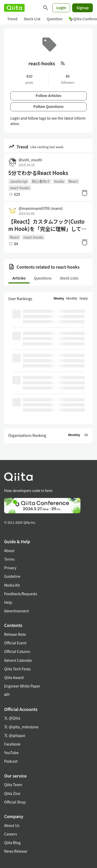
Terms (9, 559)
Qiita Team (13, 785)
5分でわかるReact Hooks (38, 173)
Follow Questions (48, 107)
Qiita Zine (12, 793)
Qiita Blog (12, 843)
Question (55, 19)
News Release (16, 851)
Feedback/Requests (21, 594)
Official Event (15, 643)
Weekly (59, 299)
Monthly (72, 299)
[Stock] (85, 193)
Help (8, 602)
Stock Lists (69, 278)
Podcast (11, 761)
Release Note (15, 634)
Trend (12, 19)
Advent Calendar (18, 660)
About (9, 550)
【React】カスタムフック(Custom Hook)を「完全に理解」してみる (47, 225)
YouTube (11, 753)
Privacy (10, 568)
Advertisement (17, 611)
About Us (12, 825)
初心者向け (41, 181)
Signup (83, 8)
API (7, 695)
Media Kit (12, 585)
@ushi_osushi (30, 160)
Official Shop (15, 802)
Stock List (32, 19)
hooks (59, 181)
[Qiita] (14, 8)
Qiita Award (14, 677)
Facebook (12, 744)
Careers (10, 834)
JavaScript (19, 181)
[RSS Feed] (63, 63)
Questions (43, 278)
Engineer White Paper (22, 686)
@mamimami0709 (41, 208)
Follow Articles (48, 96)
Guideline (12, 576)
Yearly (83, 299)
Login (61, 8)
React (73, 181)
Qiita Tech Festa (17, 669)
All (86, 435)
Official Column (17, 651)
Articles (19, 278)
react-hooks (20, 188)
